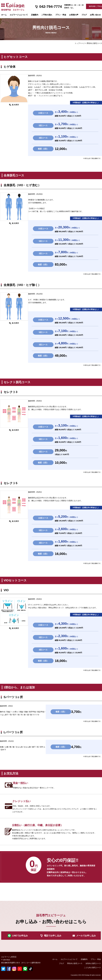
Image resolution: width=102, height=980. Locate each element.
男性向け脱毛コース (75, 964)
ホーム (4, 15)
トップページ (80, 43)
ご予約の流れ (47, 15)
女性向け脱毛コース (93, 964)
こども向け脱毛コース (92, 968)
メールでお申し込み (86, 936)
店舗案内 (35, 15)
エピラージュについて (19, 15)
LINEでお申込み (20, 936)
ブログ (84, 15)
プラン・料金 (96, 960)
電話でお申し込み (53, 936)
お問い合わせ (95, 15)
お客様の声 (74, 15)
